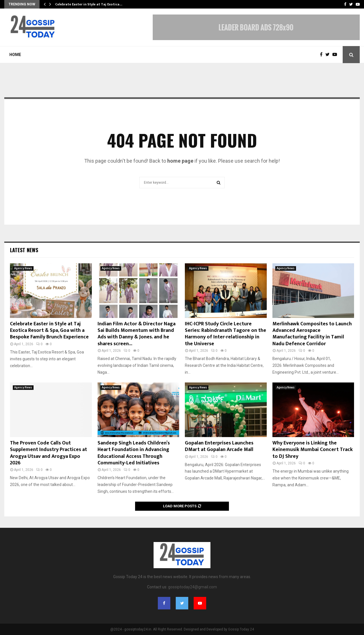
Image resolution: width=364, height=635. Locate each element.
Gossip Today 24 (241, 629)
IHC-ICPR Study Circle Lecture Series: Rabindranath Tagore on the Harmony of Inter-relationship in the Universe (226, 334)
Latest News (24, 250)
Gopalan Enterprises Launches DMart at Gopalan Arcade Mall (219, 446)
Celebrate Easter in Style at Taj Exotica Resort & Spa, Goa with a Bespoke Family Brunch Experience (49, 331)
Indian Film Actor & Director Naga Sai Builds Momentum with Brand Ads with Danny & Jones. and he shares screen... (136, 334)
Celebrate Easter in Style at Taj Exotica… (89, 4)
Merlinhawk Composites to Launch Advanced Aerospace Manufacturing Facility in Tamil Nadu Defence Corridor (312, 334)
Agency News (23, 268)
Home (15, 55)
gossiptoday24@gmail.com (193, 587)
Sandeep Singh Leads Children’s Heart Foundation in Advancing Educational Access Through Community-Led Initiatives (134, 453)
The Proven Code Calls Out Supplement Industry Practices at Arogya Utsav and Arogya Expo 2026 (48, 453)
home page (180, 161)
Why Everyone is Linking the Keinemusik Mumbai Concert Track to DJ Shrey (313, 450)
